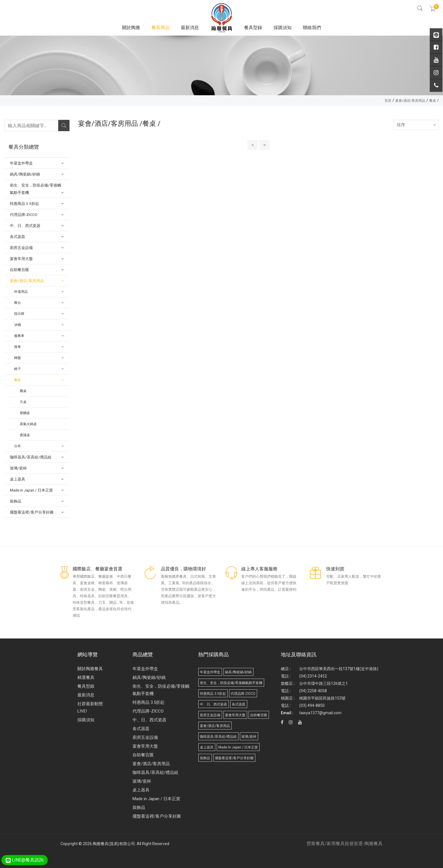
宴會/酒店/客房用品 (410, 101)
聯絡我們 (312, 28)
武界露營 (158, 864)
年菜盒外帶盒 (145, 669)
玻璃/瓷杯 (142, 781)
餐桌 (433, 101)
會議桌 (25, 435)
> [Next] (264, 145)
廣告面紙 (85, 856)
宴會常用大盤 (145, 746)
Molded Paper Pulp (236, 864)
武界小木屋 (146, 864)
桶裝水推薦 (180, 864)
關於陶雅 (131, 28)
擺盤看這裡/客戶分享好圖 (157, 816)
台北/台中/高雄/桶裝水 (198, 864)
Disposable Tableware (70, 856)
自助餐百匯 (143, 755)
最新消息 (190, 28)
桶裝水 (169, 864)
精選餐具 (86, 677)
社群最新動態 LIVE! (90, 707)
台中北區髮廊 (121, 864)
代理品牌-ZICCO (148, 711)
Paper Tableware (218, 864)
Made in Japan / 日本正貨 (156, 799)
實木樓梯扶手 (99, 864)
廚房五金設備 (145, 737)
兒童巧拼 (293, 864)
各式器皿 (141, 729)
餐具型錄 (253, 28)
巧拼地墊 (273, 864)
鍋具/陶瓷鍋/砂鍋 (149, 677)
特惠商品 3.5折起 (148, 702)
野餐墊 (283, 864)
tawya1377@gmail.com (320, 713)
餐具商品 (160, 28)
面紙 (110, 864)
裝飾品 (139, 808)
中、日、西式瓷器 (149, 720)
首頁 (388, 101)
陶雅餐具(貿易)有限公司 (114, 844)
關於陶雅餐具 (90, 669)
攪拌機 (87, 864)
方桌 (23, 402)
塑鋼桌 (25, 413)
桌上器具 (141, 790)
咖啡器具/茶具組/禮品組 (155, 772)
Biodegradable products (256, 864)
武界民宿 (134, 864)
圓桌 (23, 391)
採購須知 (283, 28)
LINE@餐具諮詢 (25, 860)
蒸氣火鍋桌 (28, 424)
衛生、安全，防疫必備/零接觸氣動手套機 (161, 690)
